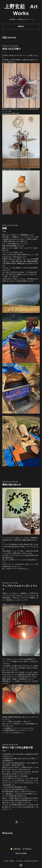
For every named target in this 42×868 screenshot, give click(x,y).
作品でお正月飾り (12, 49)
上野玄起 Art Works (16, 861)
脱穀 (5, 228)
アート (4, 52)
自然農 (4, 231)
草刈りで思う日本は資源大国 (18, 748)
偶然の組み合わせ (12, 485)
